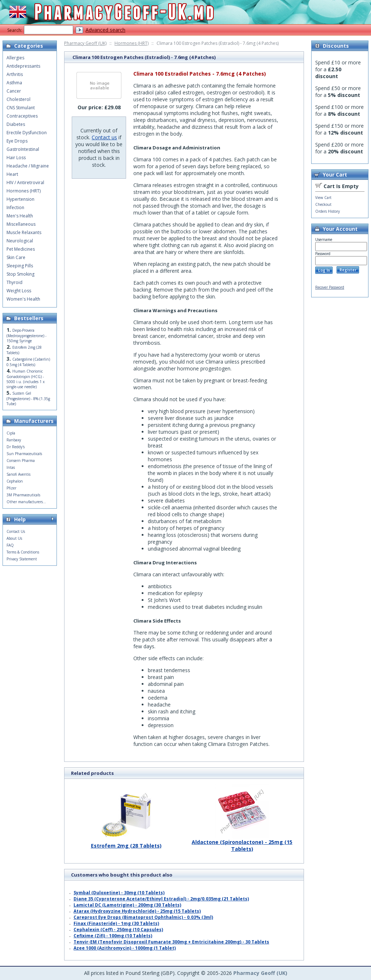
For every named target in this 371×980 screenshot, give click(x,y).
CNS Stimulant (21, 108)
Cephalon (15, 481)
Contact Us (16, 531)
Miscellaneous (21, 224)
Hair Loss (16, 158)
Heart (12, 174)
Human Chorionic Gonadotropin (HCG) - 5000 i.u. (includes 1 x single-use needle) (26, 379)
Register (348, 270)
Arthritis (15, 74)
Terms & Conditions (23, 552)
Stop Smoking (20, 274)
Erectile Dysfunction (27, 133)
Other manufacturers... (26, 502)
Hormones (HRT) (132, 43)
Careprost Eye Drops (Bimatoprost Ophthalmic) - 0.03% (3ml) (143, 917)
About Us (14, 538)
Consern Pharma (21, 461)
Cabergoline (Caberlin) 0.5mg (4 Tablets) (28, 362)
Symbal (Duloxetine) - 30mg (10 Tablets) (119, 893)
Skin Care (16, 257)
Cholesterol (18, 99)
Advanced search (105, 30)
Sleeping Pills (20, 266)
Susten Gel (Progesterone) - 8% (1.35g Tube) (28, 398)
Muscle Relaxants (24, 232)
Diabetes (16, 124)
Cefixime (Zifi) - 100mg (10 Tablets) (113, 936)
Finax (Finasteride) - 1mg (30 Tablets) (116, 923)
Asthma (14, 83)
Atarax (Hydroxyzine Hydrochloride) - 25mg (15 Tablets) (137, 911)
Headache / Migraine (28, 166)
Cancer (14, 91)
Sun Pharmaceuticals (24, 454)
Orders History (328, 211)
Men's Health (20, 216)
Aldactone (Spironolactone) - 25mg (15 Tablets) (242, 843)
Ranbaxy (14, 440)
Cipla (11, 433)
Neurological (20, 241)
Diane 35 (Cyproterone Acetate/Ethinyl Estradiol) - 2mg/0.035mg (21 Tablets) (161, 899)
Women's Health (23, 299)
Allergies (15, 58)
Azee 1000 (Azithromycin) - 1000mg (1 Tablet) (125, 948)
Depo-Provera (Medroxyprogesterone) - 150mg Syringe (26, 336)
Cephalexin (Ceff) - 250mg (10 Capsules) (118, 930)
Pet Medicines (21, 249)
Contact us (104, 137)
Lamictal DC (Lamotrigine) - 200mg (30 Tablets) (127, 905)
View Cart (323, 198)
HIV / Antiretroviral (25, 183)
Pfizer (11, 488)
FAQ (10, 545)
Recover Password (330, 287)
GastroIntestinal (23, 149)
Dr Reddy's (16, 447)
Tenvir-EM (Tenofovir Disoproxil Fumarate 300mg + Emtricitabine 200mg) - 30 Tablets (171, 942)
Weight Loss (19, 291)
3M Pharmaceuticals (23, 495)
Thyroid (14, 282)
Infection (15, 207)
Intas (11, 467)
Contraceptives (22, 116)
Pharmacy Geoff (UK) (85, 43)
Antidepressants (23, 66)
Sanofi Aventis (18, 474)
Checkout (323, 204)
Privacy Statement (22, 559)
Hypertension (20, 199)
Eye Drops (17, 141)
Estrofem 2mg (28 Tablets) (126, 843)
